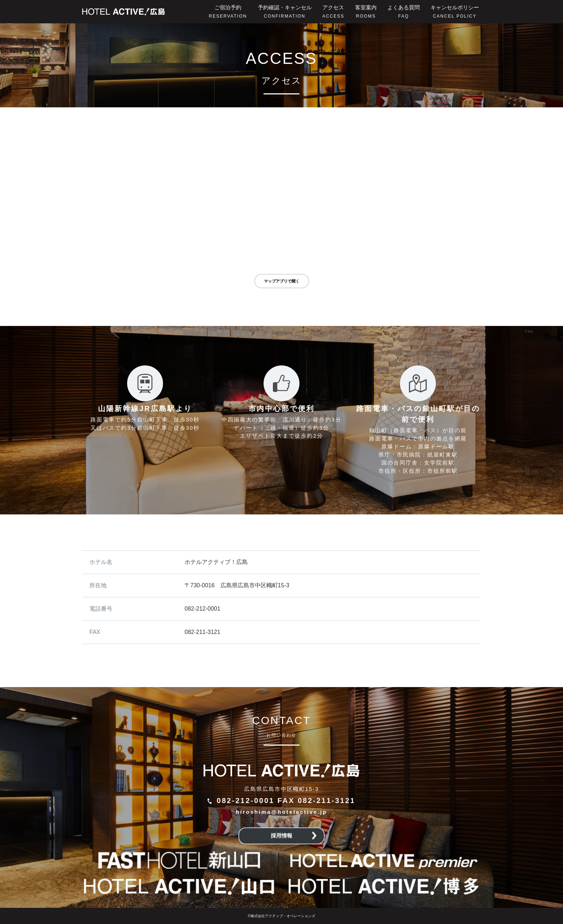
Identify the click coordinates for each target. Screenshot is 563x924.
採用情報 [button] (294, 836)
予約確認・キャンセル (285, 11)
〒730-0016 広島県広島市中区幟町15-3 (237, 585)
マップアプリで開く (282, 281)
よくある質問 (404, 11)
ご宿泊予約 (228, 11)
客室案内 (366, 11)
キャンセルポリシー (455, 11)
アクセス (333, 11)
